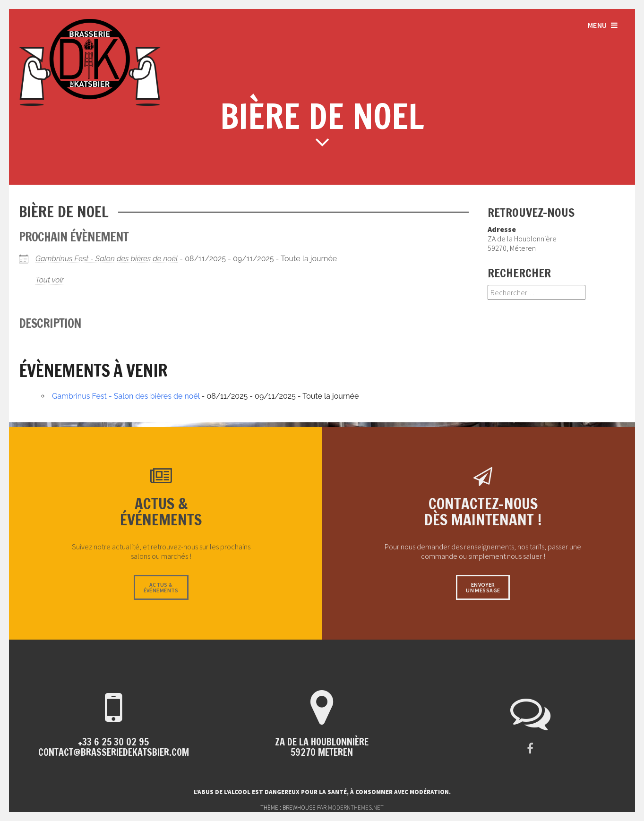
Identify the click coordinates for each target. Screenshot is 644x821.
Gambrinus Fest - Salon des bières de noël (107, 259)
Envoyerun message (483, 587)
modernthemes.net (356, 808)
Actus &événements (161, 587)
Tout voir (50, 280)
